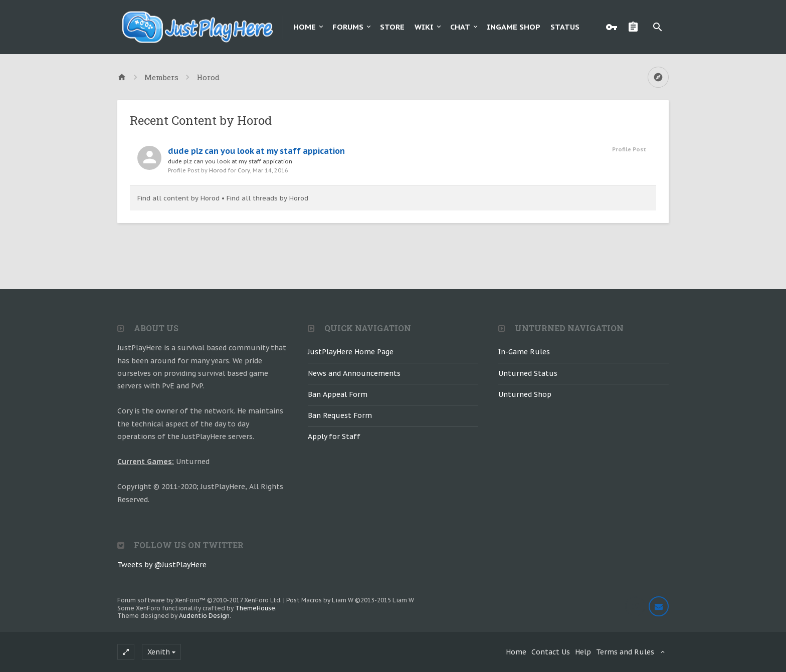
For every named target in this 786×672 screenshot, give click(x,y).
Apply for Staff (334, 436)
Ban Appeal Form (338, 394)
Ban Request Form (340, 415)
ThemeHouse (255, 608)
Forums (348, 27)
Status (565, 27)
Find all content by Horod (178, 198)
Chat (460, 27)
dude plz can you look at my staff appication (256, 151)
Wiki (424, 27)
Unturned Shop (525, 394)
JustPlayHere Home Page (351, 352)
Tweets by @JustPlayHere (162, 565)
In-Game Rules (524, 352)
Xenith (159, 652)
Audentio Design (204, 616)
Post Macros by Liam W (350, 600)
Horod (218, 170)
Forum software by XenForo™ (200, 600)
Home (305, 27)
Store (392, 27)
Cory (244, 170)
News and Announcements (354, 373)
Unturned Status (528, 373)
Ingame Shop (514, 27)
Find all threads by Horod (267, 198)
